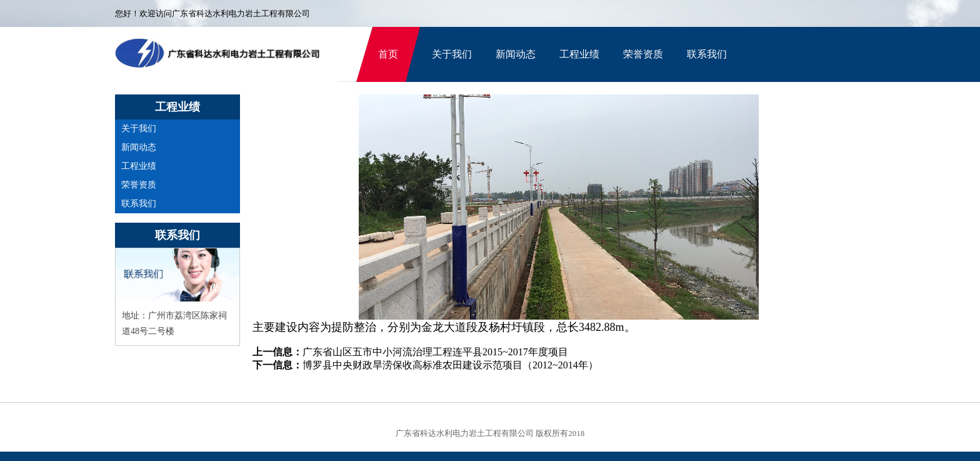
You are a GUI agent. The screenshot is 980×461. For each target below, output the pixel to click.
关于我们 (452, 54)
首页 (388, 54)
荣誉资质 (643, 54)
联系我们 (707, 54)
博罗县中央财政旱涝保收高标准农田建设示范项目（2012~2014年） (450, 365)
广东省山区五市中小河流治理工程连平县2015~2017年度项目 (435, 352)
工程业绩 (579, 54)
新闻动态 (516, 54)
